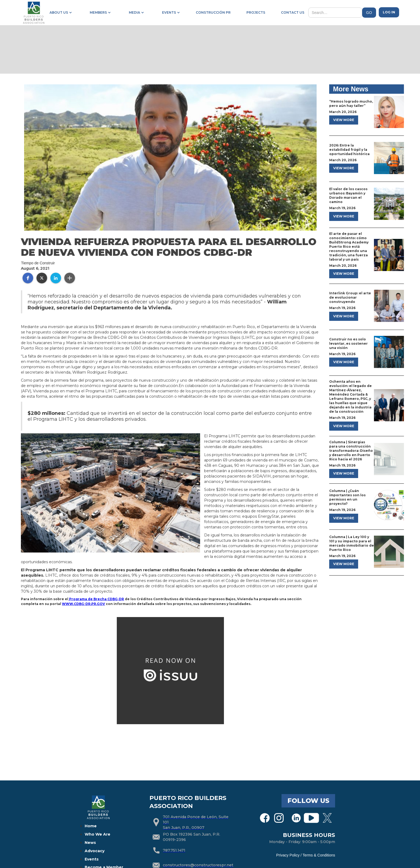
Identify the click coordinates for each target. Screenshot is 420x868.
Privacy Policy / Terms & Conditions (306, 855)
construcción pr (213, 12)
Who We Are (97, 834)
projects (256, 12)
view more (344, 120)
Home (91, 826)
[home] (33, 13)
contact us (293, 12)
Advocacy (95, 851)
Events (92, 859)
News (90, 843)
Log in (389, 12)
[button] (60, 13)
